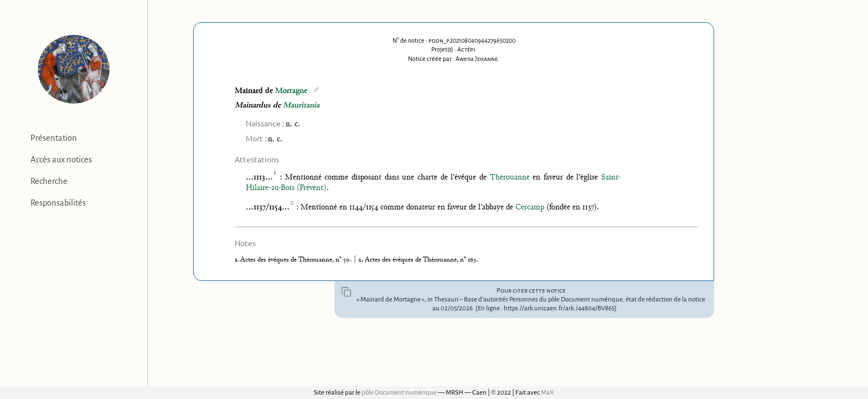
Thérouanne (510, 178)
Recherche (49, 181)
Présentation (54, 138)
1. (237, 260)
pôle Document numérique (399, 393)
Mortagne (291, 91)
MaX (547, 393)
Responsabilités (58, 203)
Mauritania (301, 106)
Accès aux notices (61, 160)
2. (361, 260)
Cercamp (530, 208)
